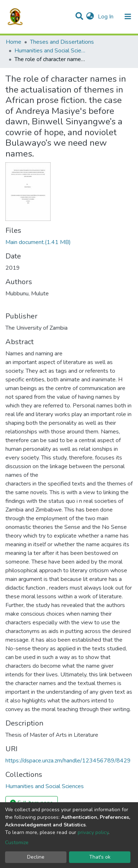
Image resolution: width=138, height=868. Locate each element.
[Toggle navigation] (128, 17)
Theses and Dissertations (62, 42)
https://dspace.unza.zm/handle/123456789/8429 (68, 761)
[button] (90, 17)
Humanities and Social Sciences (51, 51)
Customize (17, 843)
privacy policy (93, 832)
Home (14, 42)
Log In (106, 17)
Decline (36, 857)
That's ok (100, 857)
